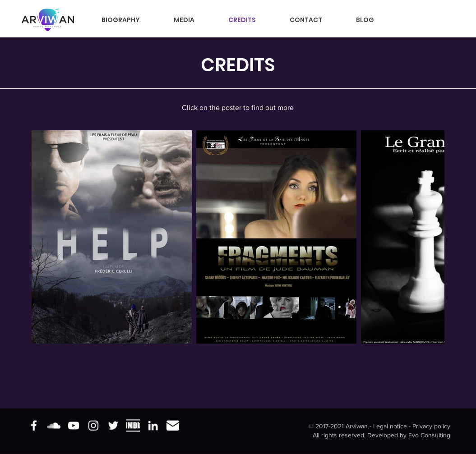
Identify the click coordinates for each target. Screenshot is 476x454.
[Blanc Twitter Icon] (113, 426)
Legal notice (390, 426)
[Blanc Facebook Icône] (34, 426)
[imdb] (133, 426)
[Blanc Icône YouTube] (74, 426)
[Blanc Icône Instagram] (93, 426)
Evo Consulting (429, 435)
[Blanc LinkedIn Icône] (153, 426)
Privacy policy (431, 426)
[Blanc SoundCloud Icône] (54, 426)
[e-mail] (173, 426)
